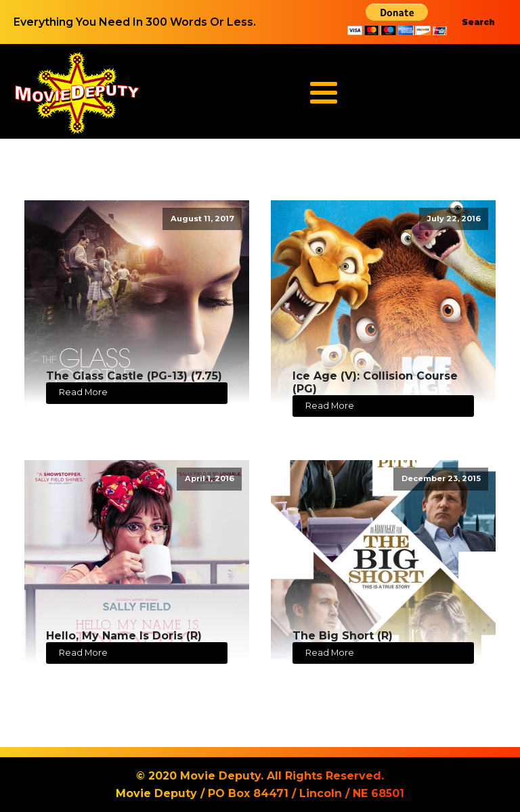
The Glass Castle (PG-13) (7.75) (134, 376)
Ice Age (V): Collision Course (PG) (375, 382)
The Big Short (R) (343, 636)
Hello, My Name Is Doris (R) (124, 636)
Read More (83, 392)
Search (478, 22)
